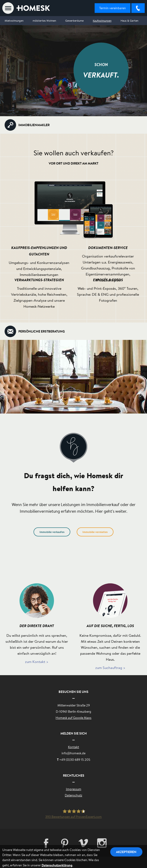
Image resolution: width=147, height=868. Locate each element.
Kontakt (73, 747)
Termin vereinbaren (113, 8)
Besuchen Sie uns (73, 692)
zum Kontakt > (37, 661)
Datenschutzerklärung (57, 865)
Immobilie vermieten (95, 532)
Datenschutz (73, 795)
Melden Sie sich (74, 733)
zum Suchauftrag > (110, 667)
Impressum (74, 789)
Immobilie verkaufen (52, 532)
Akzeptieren (126, 852)
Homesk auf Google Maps (73, 718)
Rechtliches (74, 775)
